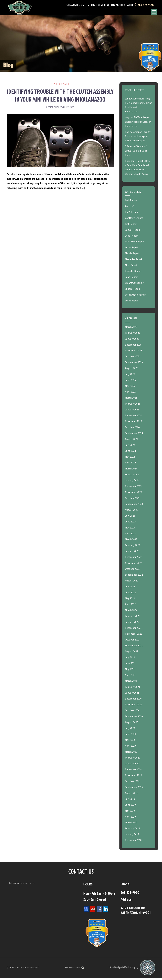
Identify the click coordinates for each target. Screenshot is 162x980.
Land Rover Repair (135, 244)
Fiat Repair (131, 226)
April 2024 (130, 465)
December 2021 (133, 630)
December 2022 (133, 559)
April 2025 (130, 394)
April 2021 (130, 677)
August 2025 (132, 370)
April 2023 (130, 536)
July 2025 (130, 376)
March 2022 (131, 612)
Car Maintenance (134, 220)
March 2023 (131, 541)
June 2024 (130, 453)
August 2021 (132, 654)
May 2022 (130, 601)
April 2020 (130, 748)
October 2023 (132, 500)
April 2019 (130, 819)
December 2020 (133, 701)
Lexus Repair (132, 250)
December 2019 (133, 772)
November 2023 (133, 494)
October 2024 (132, 429)
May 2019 (130, 813)
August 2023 (132, 512)
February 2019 (132, 831)
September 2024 (134, 435)
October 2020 (132, 713)
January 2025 (132, 412)
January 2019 (132, 837)
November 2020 (133, 707)
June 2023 (130, 524)
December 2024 (133, 418)
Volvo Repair (132, 303)
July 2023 (130, 518)
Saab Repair (131, 279)
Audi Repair (131, 202)
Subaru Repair (132, 291)
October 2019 (132, 783)
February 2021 (132, 689)
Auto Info (130, 208)
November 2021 (133, 636)
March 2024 (131, 471)
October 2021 (132, 642)
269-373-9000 (146, 6)
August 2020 (132, 724)
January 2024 (132, 482)
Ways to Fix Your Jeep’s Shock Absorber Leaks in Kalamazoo (138, 124)
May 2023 (130, 530)
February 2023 (132, 547)
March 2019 (131, 825)
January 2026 (132, 341)
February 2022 (132, 618)
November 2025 (133, 353)
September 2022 (134, 577)
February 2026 (132, 335)
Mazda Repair (132, 256)
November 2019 (133, 778)
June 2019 (130, 807)
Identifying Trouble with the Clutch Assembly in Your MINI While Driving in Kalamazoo (60, 98)
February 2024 (132, 477)
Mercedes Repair (134, 261)
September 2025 (134, 365)
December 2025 (133, 347)
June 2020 (130, 736)
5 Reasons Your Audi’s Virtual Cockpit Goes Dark (136, 153)
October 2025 (132, 359)
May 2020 (130, 742)
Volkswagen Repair (135, 297)
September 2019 (134, 789)
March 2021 (131, 683)
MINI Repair (60, 86)
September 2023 (134, 506)
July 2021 (130, 660)
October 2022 (132, 571)
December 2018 (133, 842)
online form (28, 885)
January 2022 (132, 624)
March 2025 (131, 400)
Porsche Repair (133, 273)
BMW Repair (132, 214)
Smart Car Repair (134, 285)
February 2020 (132, 760)
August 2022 (132, 583)
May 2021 (130, 671)
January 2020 (132, 766)
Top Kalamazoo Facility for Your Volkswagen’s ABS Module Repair (138, 138)
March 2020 (131, 754)
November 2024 (133, 423)
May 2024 (130, 459)
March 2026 (131, 329)
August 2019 (132, 795)
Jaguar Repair (132, 232)
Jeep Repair (131, 238)
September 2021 (134, 648)
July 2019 (130, 801)
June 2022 (130, 595)
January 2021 (132, 695)
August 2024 (132, 441)
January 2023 (132, 553)
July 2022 (130, 589)
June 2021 (130, 665)
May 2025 (130, 388)
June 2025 (130, 382)
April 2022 (130, 606)
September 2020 (134, 719)
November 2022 (133, 565)
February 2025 (132, 406)
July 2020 (130, 730)
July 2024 (130, 447)
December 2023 (133, 488)
